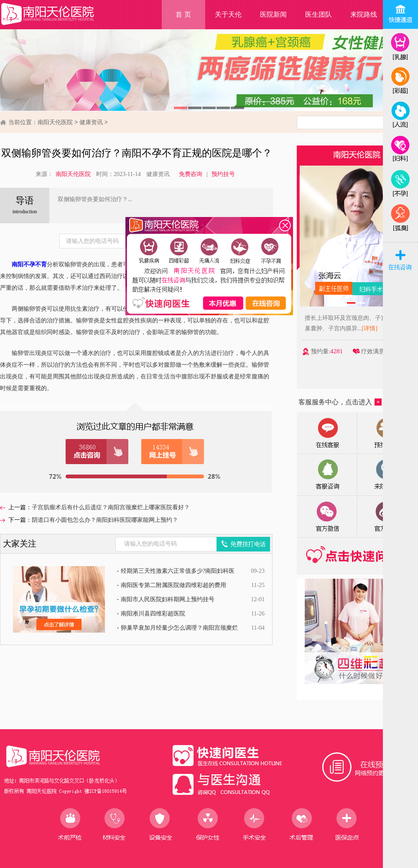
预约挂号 (223, 174)
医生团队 (319, 14)
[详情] (377, 328)
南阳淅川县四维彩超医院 (153, 614)
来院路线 (364, 14)
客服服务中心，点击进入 (340, 402)
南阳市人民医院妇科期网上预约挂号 (168, 599)
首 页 (183, 14)
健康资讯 (91, 122)
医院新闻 (273, 14)
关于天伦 (228, 14)
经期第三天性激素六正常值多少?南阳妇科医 (178, 571)
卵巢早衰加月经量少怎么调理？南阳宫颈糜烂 (179, 628)
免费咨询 (191, 174)
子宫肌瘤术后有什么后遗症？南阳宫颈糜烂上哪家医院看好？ (111, 507)
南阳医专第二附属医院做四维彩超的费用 (173, 585)
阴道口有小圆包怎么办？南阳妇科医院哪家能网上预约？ (105, 520)
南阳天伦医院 (55, 122)
